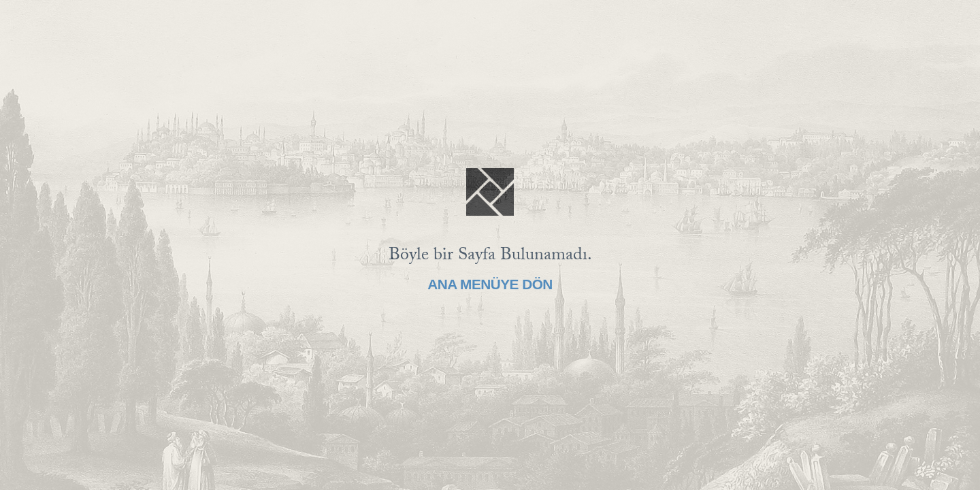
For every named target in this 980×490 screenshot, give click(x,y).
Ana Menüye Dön (490, 284)
